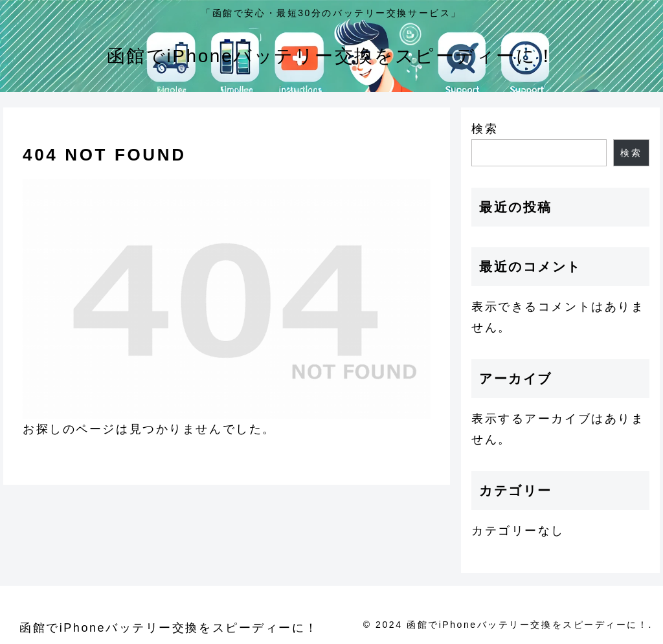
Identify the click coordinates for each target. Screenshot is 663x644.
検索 (485, 129)
